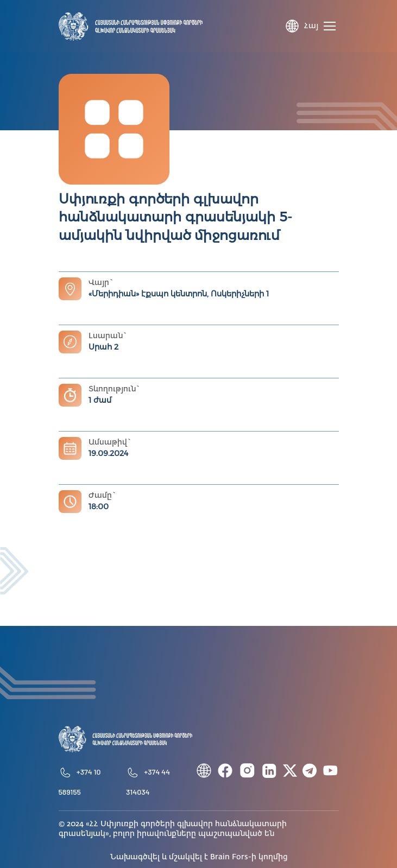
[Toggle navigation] (331, 26)
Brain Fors (229, 857)
